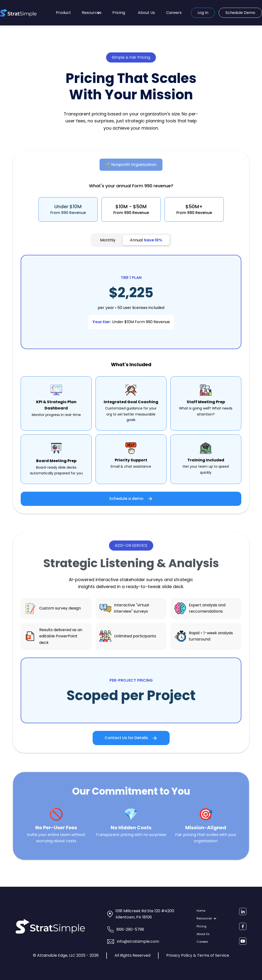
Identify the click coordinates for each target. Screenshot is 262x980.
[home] (26, 13)
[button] (91, 13)
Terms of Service (213, 955)
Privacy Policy (179, 955)
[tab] (131, 165)
